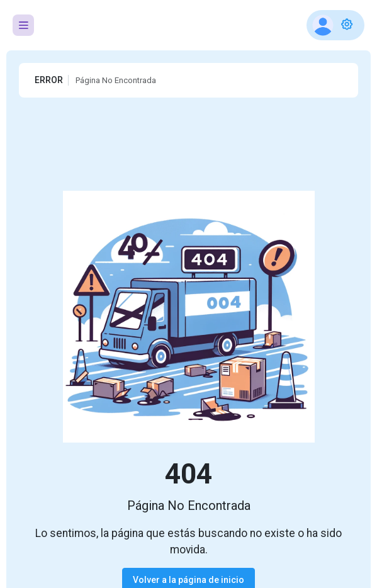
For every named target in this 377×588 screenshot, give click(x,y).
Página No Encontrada (116, 80)
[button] (335, 25)
